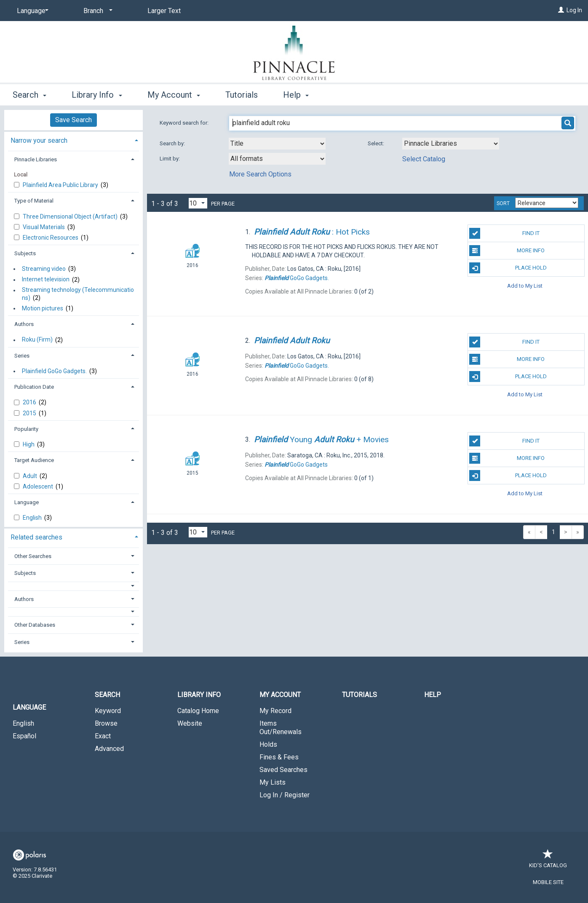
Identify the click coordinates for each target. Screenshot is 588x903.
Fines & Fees (279, 757)
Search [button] (29, 95)
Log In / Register (285, 795)
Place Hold (508, 268)
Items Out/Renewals (281, 728)
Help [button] (296, 95)
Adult (31, 476)
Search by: (173, 143)
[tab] (73, 140)
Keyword (108, 711)
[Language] (31, 11)
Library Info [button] (97, 95)
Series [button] (22, 356)
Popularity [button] (26, 429)
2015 (30, 413)
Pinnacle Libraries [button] (36, 159)
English (33, 518)
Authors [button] (24, 324)
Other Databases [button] (35, 625)
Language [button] (27, 502)
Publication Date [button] (34, 387)
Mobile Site (548, 882)
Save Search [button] (73, 120)
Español (24, 736)
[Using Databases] (451, 144)
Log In (574, 10)
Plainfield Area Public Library (61, 185)
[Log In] (561, 10)
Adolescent (39, 486)
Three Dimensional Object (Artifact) (71, 216)
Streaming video (44, 269)
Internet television (46, 280)
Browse (106, 723)
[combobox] (277, 144)
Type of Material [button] (34, 201)
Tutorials (242, 95)
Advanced (109, 749)
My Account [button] (174, 95)
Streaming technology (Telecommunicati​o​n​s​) (78, 294)
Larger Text (164, 11)
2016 (30, 402)
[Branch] (96, 11)
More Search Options (260, 174)
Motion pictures (43, 308)
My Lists (273, 782)
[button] (74, 586)
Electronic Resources (51, 238)
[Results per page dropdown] (198, 203)
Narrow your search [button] (39, 140)
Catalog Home (198, 711)
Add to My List (525, 285)
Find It (504, 233)
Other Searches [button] (33, 556)
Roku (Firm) (37, 340)
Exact (103, 736)
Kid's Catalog (548, 861)
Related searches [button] (36, 537)
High (29, 444)
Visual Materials (44, 227)
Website (190, 723)
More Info (507, 251)
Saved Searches (283, 770)
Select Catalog (424, 159)
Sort (503, 203)
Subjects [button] (25, 253)
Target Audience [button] (34, 460)
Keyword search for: (185, 123)
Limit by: (170, 159)
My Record (275, 711)
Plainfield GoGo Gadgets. (54, 371)
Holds (268, 744)
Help (433, 695)
